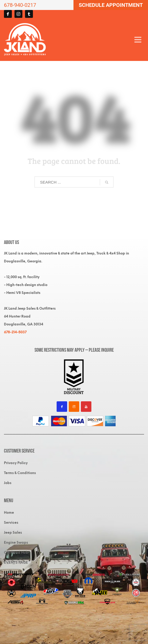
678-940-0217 (20, 5)
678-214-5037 (15, 332)
